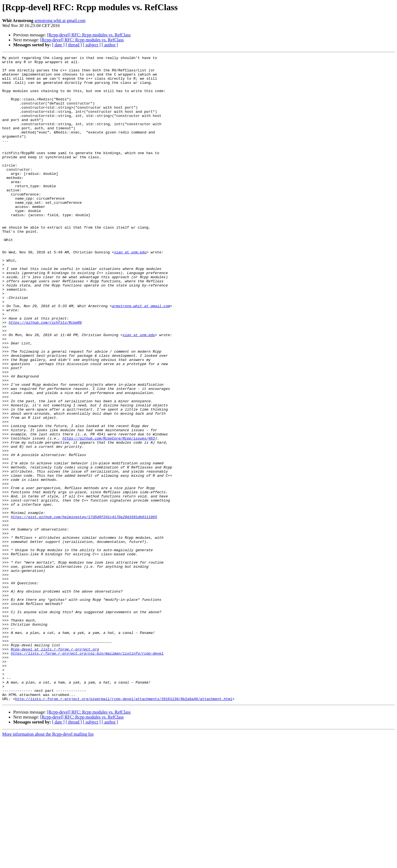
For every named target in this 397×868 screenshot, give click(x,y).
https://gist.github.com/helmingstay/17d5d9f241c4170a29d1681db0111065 (84, 609)
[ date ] (58, 45)
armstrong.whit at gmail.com (60, 21)
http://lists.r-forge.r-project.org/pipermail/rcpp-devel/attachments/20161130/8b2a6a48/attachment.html (124, 828)
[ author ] (110, 45)
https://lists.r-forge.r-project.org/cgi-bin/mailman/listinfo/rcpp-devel (87, 773)
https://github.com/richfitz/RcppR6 (45, 376)
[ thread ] (74, 45)
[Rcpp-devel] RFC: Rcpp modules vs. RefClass (89, 35)
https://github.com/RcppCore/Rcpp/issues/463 (108, 515)
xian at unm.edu (130, 292)
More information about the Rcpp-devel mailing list (48, 863)
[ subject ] (92, 45)
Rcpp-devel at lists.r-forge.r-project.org (55, 768)
